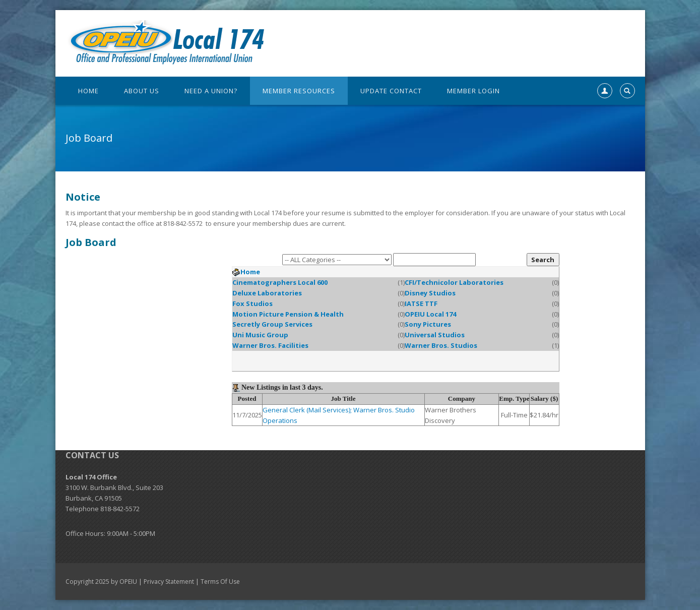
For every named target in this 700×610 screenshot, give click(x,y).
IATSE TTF (421, 303)
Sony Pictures (428, 324)
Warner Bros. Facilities (270, 345)
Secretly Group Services (272, 324)
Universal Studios (435, 335)
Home (250, 272)
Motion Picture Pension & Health (288, 314)
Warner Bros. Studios (441, 345)
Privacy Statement (169, 582)
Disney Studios (430, 293)
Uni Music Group (260, 335)
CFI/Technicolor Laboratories (454, 282)
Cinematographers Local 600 (280, 282)
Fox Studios (252, 303)
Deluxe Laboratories (267, 293)
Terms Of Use (220, 582)
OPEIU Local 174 (430, 314)
